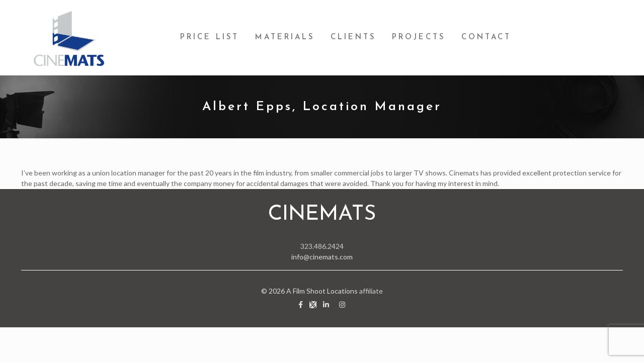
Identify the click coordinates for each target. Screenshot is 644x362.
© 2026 (274, 291)
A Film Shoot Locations (322, 291)
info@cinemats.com (322, 257)
